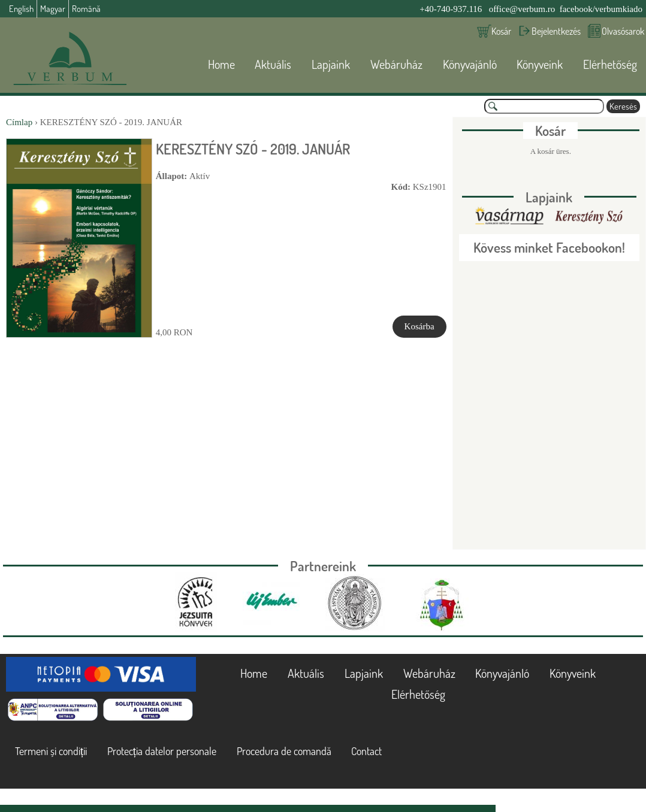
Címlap (19, 122)
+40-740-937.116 (451, 9)
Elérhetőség (610, 64)
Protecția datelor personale (162, 751)
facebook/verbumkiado (601, 9)
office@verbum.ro (522, 9)
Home (221, 64)
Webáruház (396, 64)
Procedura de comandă (284, 751)
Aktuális (273, 64)
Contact (366, 751)
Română (86, 9)
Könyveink (540, 64)
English (21, 9)
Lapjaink (331, 64)
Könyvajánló (470, 64)
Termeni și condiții (51, 751)
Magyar (53, 9)
